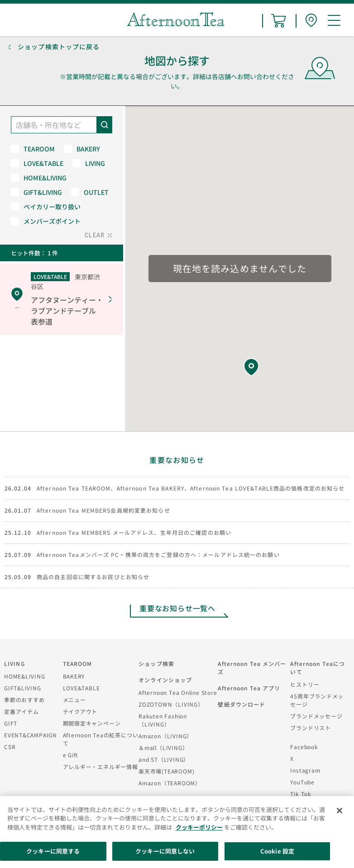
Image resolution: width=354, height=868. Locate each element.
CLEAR (95, 235)
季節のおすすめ (24, 700)
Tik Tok (301, 794)
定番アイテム (22, 711)
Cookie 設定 (277, 851)
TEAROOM (78, 663)
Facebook (304, 747)
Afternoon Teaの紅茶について (101, 739)
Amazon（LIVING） (165, 736)
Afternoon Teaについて (318, 668)
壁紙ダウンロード (242, 704)
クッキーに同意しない (165, 851)
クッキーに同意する (53, 851)
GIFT (11, 723)
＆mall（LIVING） (163, 748)
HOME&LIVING (25, 676)
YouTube (302, 782)
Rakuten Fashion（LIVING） (163, 720)
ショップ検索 (156, 663)
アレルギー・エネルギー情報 (100, 767)
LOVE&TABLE (81, 688)
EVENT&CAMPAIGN (31, 735)
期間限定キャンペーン (92, 723)
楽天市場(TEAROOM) (166, 771)
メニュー (74, 700)
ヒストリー (305, 684)
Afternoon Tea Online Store (178, 692)
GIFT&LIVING (23, 688)
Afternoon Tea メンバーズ (252, 668)
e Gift (71, 755)
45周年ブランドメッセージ (317, 700)
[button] (251, 367)
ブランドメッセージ (316, 716)
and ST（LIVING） (164, 759)
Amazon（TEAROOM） (170, 783)
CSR (10, 747)
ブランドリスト (310, 728)
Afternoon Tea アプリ (249, 688)
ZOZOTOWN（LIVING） (171, 704)
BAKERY (74, 676)
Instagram (305, 770)
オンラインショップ (165, 680)
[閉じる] (340, 811)
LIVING (14, 663)
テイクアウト (80, 711)
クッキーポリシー (199, 827)
